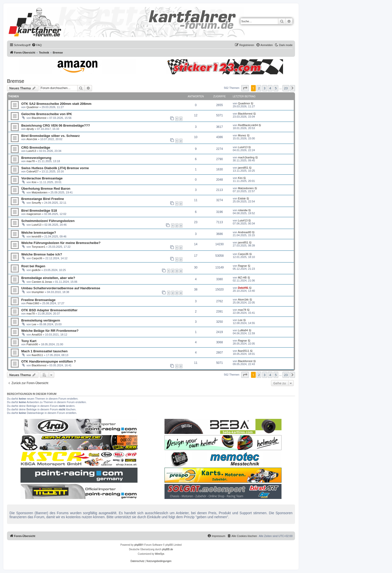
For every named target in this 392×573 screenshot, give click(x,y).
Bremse (16, 81)
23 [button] (286, 88)
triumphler (38, 292)
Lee (34, 324)
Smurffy (36, 203)
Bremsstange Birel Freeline (43, 199)
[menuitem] (37, 45)
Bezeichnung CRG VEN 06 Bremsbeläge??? (56, 125)
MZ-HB (242, 277)
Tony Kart (29, 341)
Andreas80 (245, 232)
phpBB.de (167, 549)
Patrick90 (32, 344)
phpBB (138, 545)
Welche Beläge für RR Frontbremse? (50, 331)
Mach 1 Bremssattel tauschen (44, 351)
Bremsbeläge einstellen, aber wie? (48, 278)
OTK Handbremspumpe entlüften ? (48, 361)
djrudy (30, 129)
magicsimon (34, 214)
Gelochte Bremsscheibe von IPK (47, 114)
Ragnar (242, 266)
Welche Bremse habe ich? (42, 254)
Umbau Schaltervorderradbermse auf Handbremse (61, 288)
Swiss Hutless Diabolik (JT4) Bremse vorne (55, 168)
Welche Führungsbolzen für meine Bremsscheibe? (61, 243)
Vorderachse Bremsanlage (42, 178)
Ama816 (37, 335)
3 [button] (265, 88)
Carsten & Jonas (42, 282)
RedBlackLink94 (248, 125)
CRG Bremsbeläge (36, 148)
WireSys (160, 554)
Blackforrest (39, 118)
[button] (245, 88)
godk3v (36, 270)
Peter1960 (33, 303)
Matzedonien (40, 192)
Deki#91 (243, 288)
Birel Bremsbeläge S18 (39, 211)
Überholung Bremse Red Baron (46, 189)
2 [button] (259, 88)
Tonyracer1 (38, 247)
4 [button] (270, 88)
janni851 (243, 168)
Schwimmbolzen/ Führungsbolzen (48, 221)
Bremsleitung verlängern (41, 320)
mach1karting (246, 157)
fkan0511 (37, 355)
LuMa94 (243, 330)
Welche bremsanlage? (39, 233)
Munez (242, 135)
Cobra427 (32, 171)
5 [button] (276, 88)
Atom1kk (32, 139)
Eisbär (242, 198)
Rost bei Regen (33, 266)
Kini (34, 182)
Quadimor (32, 107)
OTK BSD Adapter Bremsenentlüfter (49, 310)
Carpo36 (37, 258)
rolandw (243, 210)
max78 (31, 161)
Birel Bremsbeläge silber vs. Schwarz (50, 136)
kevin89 (36, 236)
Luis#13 (31, 151)
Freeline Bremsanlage (38, 300)
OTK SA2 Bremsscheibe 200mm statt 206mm (56, 104)
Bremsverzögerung (36, 158)
